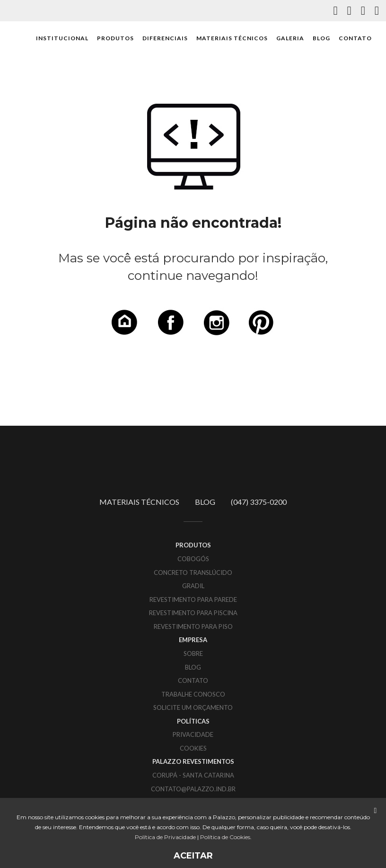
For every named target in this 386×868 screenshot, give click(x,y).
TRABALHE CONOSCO (193, 694)
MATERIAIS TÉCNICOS (232, 38)
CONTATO (355, 38)
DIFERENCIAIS (165, 38)
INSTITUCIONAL (62, 38)
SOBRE (193, 653)
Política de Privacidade (165, 837)
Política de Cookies (225, 837)
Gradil (193, 586)
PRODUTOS (115, 38)
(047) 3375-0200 (259, 502)
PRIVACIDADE (193, 734)
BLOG (321, 38)
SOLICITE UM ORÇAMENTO (193, 707)
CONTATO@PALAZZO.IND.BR (193, 789)
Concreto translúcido (193, 573)
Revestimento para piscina (193, 613)
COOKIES (193, 748)
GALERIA (290, 38)
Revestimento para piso (193, 626)
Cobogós (193, 559)
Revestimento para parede (193, 600)
